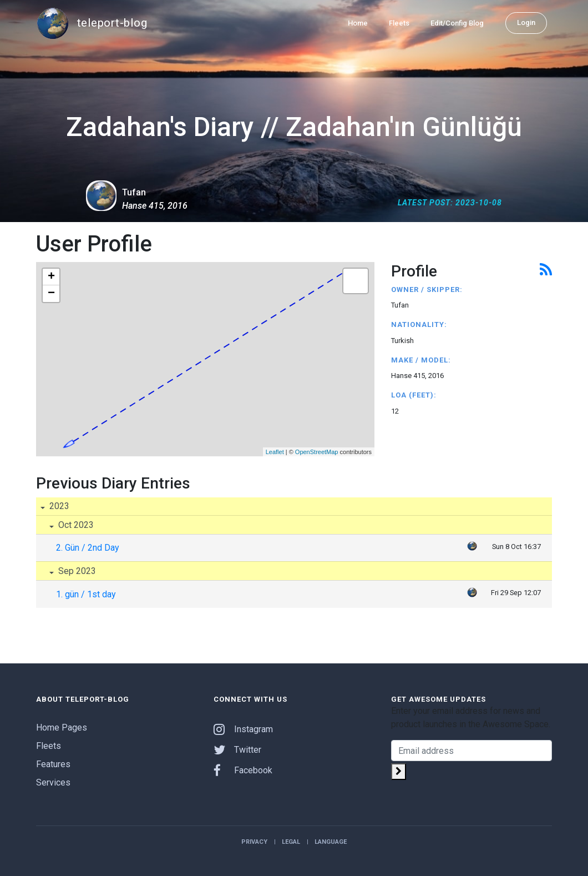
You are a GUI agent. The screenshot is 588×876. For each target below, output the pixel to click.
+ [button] (51, 277)
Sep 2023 (76, 571)
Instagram (243, 729)
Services (53, 782)
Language (331, 842)
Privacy (254, 842)
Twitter (237, 750)
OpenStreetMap (317, 452)
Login (526, 22)
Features (53, 764)
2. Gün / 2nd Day (88, 548)
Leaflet (275, 452)
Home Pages (62, 728)
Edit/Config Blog (457, 23)
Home (358, 23)
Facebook (243, 770)
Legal (291, 842)
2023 (58, 506)
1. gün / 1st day (86, 594)
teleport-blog (92, 23)
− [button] (51, 294)
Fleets (399, 23)
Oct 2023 (75, 525)
